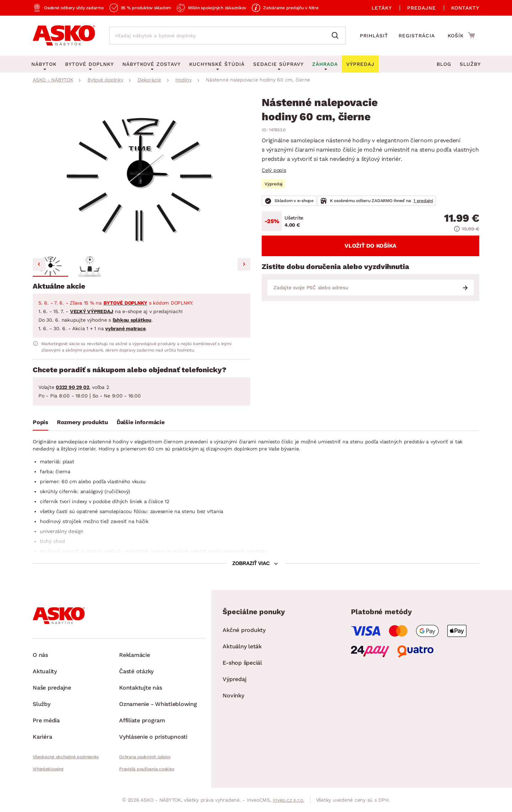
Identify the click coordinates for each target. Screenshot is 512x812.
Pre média (46, 720)
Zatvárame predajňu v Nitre (291, 8)
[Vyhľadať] (337, 36)
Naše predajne (52, 688)
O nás (40, 655)
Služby (470, 64)
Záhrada (325, 64)
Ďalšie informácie (141, 422)
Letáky (382, 8)
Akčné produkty (244, 630)
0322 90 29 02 (73, 387)
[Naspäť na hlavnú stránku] (64, 36)
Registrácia (417, 36)
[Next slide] (244, 264)
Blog (444, 64)
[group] (142, 174)
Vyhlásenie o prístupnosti (153, 737)
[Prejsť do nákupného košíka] (461, 35)
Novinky (233, 695)
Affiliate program (142, 720)
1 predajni (423, 201)
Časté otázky (136, 671)
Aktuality (45, 671)
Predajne (422, 8)
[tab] (41, 424)
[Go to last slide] (39, 264)
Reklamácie (135, 655)
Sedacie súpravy (278, 64)
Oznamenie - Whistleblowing (158, 704)
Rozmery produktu (82, 422)
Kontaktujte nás (140, 688)
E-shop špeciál (242, 663)
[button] (50, 265)
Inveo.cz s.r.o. (288, 800)
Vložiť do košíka (370, 246)
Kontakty (465, 8)
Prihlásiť (374, 36)
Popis (41, 422)
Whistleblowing (48, 769)
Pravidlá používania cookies (146, 769)
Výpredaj (234, 679)
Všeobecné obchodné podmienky (66, 757)
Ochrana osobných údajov (145, 757)
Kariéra (42, 737)
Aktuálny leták (242, 646)
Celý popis (274, 170)
